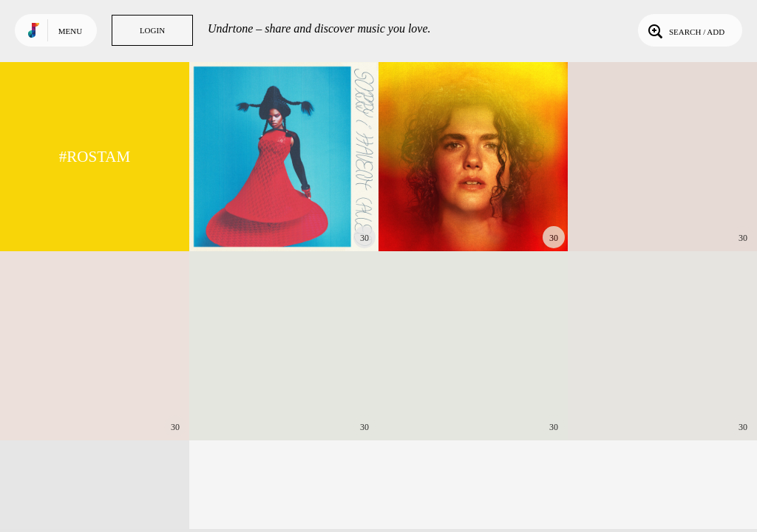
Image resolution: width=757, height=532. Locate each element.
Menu (70, 31)
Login (152, 30)
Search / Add (685, 30)
